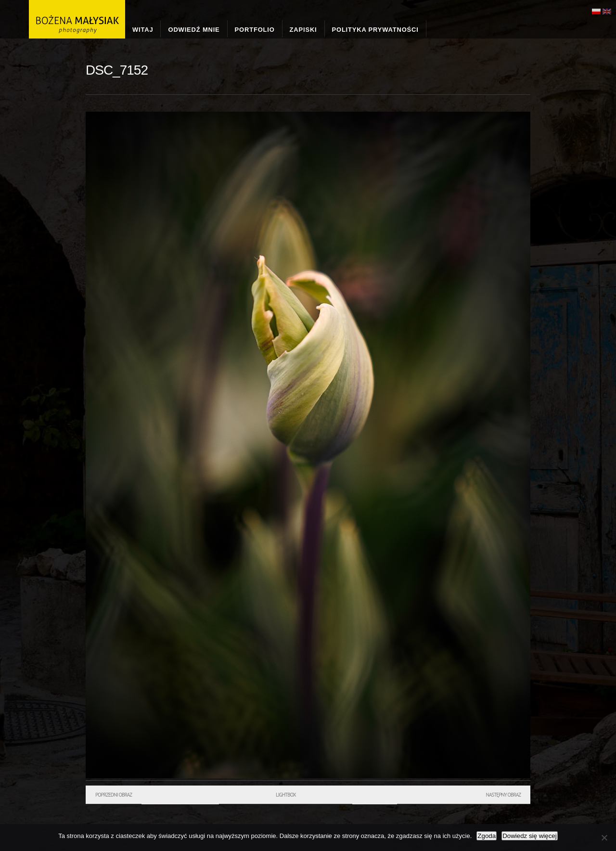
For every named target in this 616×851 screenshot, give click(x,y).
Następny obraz (503, 795)
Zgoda (487, 836)
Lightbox (286, 795)
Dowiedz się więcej (530, 836)
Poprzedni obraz (114, 795)
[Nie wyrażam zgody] (604, 838)
